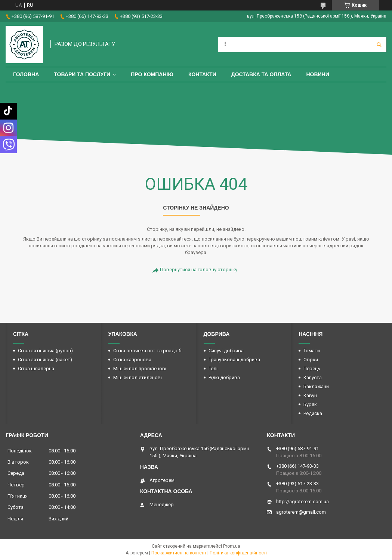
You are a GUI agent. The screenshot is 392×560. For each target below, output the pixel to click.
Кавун (310, 395)
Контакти (202, 74)
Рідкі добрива (224, 378)
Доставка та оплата (261, 74)
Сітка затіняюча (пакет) (45, 360)
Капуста (313, 378)
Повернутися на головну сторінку (199, 270)
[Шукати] (379, 44)
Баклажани (316, 386)
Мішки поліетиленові (138, 378)
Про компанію (152, 74)
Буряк (310, 404)
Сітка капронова (132, 360)
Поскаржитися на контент (179, 553)
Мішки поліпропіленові (140, 369)
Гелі (213, 369)
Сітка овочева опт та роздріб (147, 351)
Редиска (313, 413)
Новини (317, 74)
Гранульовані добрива (234, 360)
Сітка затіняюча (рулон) (45, 351)
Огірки (311, 360)
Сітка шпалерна (36, 369)
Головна (26, 74)
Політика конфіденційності (238, 553)
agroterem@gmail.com (301, 512)
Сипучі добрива (226, 351)
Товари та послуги (82, 74)
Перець (312, 369)
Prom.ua (232, 546)
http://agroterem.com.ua (303, 502)
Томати (312, 351)
